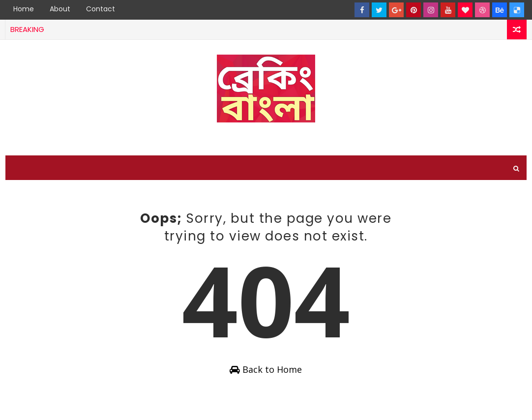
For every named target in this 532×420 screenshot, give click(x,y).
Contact (101, 9)
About (60, 9)
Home (24, 9)
